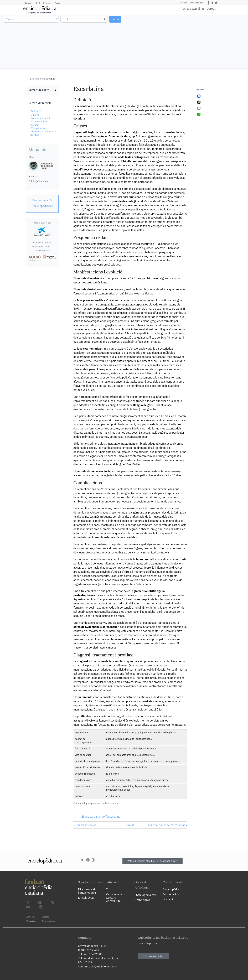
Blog (38, 3)
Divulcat (183, 3)
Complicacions (39, 128)
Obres (210, 9)
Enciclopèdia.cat (173, 889)
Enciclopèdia (86, 898)
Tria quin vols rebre (154, 956)
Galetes (45, 917)
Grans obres (142, 900)
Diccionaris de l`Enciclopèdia (87, 891)
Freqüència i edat (40, 118)
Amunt (130, 825)
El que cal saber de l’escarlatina (101, 817)
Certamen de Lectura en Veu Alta (115, 898)
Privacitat (31, 921)
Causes (35, 115)
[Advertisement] (186, 41)
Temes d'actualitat (193, 9)
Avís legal (31, 917)
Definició (36, 111)
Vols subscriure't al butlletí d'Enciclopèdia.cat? (153, 861)
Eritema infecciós (85, 825)
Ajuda (58, 3)
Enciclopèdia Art (145, 895)
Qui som (28, 3)
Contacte (47, 3)
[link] (42, 90)
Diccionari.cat (197, 3)
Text (109, 889)
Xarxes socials (49, 921)
